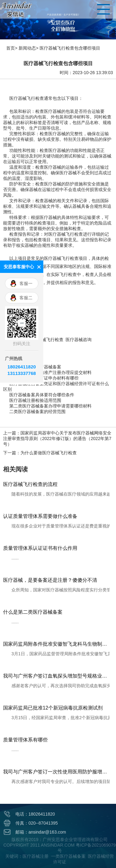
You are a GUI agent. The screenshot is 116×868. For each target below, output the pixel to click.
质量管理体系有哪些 (25, 740)
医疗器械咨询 (79, 340)
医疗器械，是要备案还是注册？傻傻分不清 (50, 580)
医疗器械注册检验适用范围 (35, 401)
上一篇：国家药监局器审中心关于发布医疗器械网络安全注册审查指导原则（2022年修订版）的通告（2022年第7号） (57, 438)
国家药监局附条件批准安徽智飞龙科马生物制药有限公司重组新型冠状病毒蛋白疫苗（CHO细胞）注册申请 (56, 644)
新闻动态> (28, 48)
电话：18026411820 (35, 814)
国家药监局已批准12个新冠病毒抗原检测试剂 (53, 708)
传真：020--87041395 (37, 823)
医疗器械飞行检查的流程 (30, 484)
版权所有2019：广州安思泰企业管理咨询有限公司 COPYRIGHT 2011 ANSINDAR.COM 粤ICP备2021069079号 (60, 845)
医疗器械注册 (36, 856)
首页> (12, 48)
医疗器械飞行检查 (46, 340)
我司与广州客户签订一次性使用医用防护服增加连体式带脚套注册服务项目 (56, 772)
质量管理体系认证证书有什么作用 (40, 548)
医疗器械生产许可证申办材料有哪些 (44, 378)
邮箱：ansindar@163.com (41, 832)
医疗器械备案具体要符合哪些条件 (42, 395)
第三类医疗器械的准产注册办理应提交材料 (50, 373)
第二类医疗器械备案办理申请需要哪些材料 (50, 406)
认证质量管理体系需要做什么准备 (40, 516)
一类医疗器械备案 (68, 856)
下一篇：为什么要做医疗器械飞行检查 (40, 453)
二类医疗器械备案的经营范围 (37, 412)
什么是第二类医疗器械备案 (33, 612)
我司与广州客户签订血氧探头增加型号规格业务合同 (56, 676)
